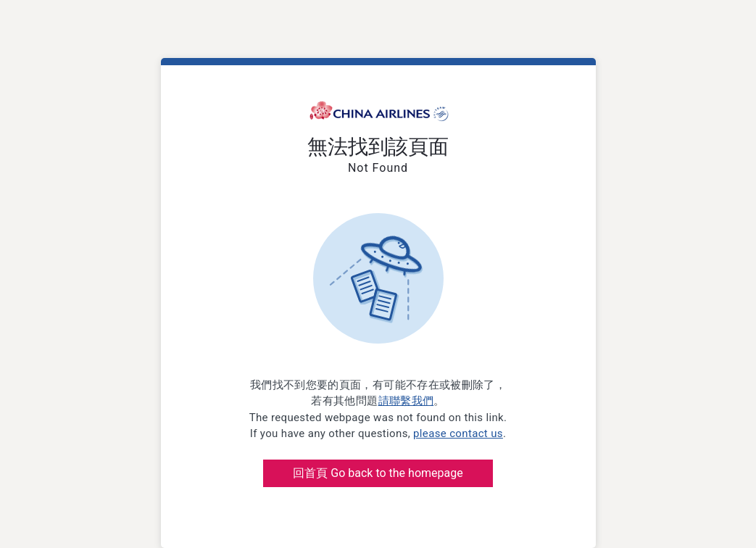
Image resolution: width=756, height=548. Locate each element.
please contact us (458, 433)
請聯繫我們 (406, 401)
